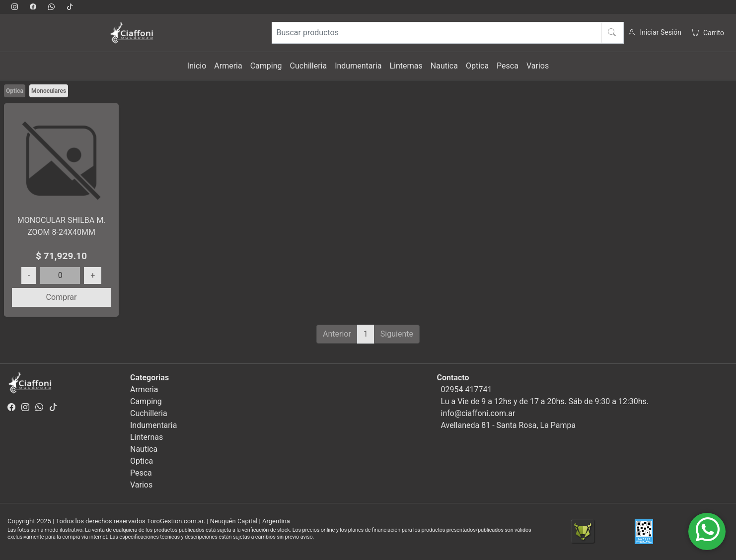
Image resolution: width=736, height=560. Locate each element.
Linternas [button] (406, 66)
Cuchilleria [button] (309, 66)
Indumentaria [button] (358, 66)
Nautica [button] (444, 66)
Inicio (197, 66)
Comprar (62, 297)
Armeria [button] (228, 66)
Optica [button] (477, 66)
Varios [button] (538, 66)
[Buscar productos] (448, 33)
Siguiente (397, 334)
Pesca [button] (508, 66)
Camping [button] (266, 66)
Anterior (337, 334)
